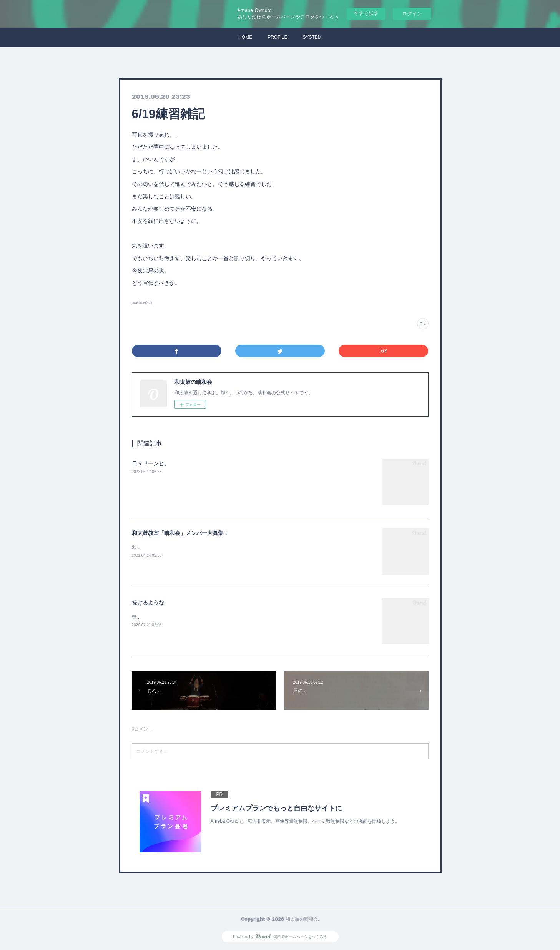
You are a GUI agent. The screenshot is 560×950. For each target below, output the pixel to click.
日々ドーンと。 (151, 463)
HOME (245, 37)
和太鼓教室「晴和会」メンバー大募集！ (180, 533)
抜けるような (148, 603)
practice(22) (142, 303)
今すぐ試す (366, 13)
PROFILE (277, 37)
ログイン (412, 14)
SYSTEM (312, 37)
